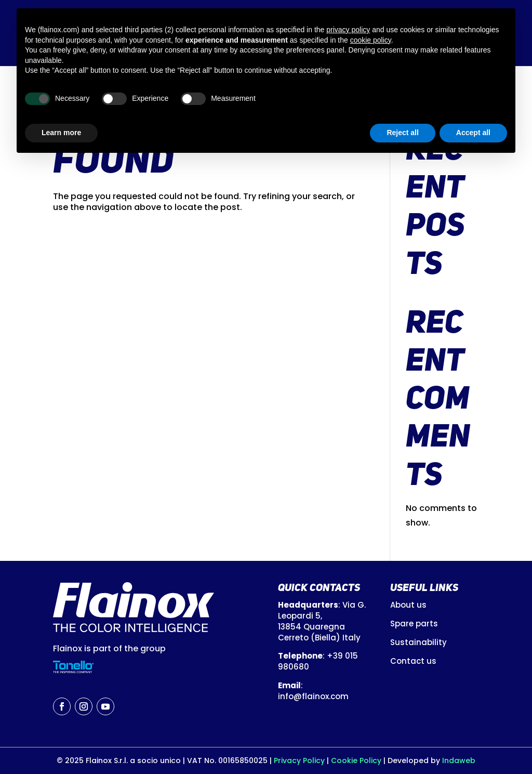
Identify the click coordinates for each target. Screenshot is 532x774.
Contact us (413, 661)
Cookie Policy (356, 760)
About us (408, 605)
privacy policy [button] (348, 30)
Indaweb (459, 760)
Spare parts (414, 624)
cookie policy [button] (371, 40)
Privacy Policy (300, 760)
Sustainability (418, 642)
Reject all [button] (402, 133)
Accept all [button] (473, 133)
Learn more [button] (61, 133)
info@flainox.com (313, 696)
